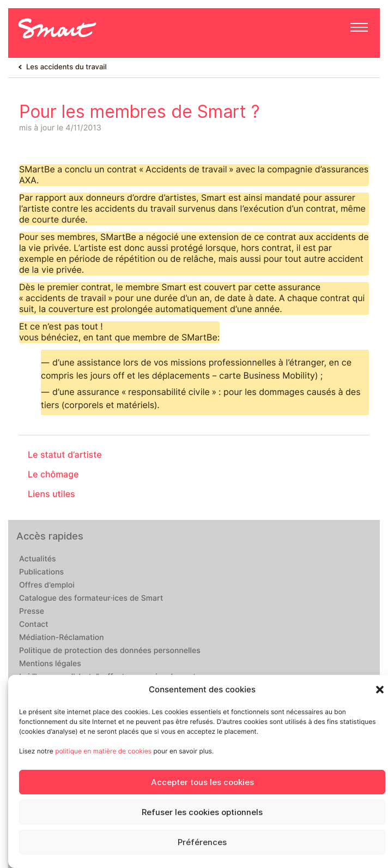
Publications (41, 572)
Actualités (37, 559)
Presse (32, 612)
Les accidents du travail (66, 67)
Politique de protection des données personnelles (110, 651)
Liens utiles (51, 494)
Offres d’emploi (47, 585)
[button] (380, 690)
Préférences (202, 842)
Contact (34, 625)
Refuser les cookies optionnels (202, 812)
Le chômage (53, 474)
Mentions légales (50, 664)
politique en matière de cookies (103, 751)
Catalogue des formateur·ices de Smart (91, 598)
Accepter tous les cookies (202, 782)
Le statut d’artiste (65, 455)
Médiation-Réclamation (62, 638)
